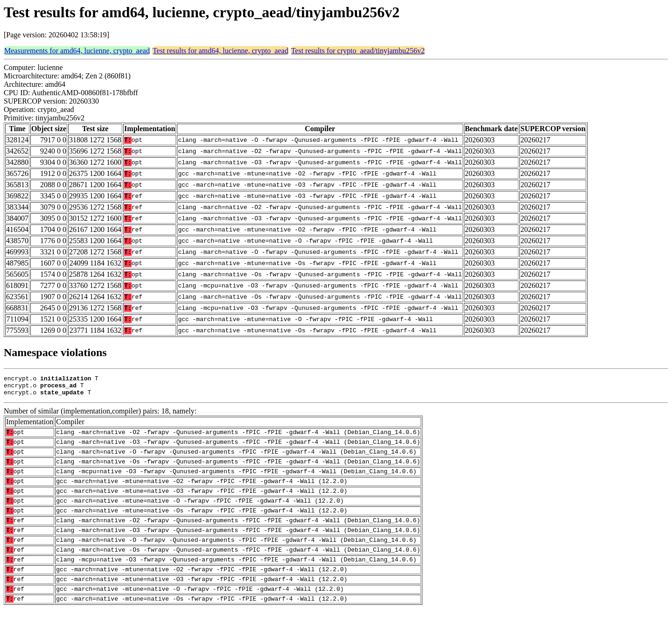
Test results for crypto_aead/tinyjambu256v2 (358, 51)
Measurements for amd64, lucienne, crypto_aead (77, 51)
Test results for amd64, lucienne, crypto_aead (220, 51)
